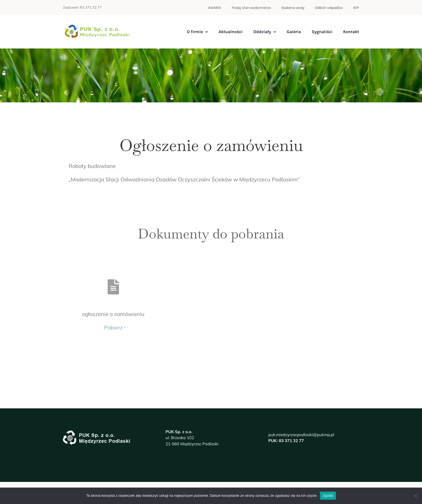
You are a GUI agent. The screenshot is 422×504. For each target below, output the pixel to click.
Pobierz (113, 324)
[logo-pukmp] (97, 27)
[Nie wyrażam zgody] (415, 496)
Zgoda (328, 496)
